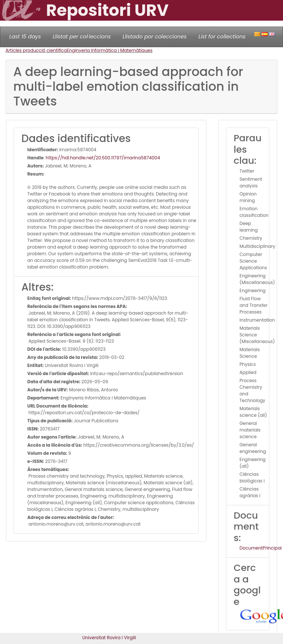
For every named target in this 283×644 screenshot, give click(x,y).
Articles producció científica (36, 50)
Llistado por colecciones (155, 37)
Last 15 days (25, 37)
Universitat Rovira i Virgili (109, 638)
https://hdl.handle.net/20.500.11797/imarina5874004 (103, 158)
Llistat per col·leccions (82, 37)
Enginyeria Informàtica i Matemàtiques (109, 50)
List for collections (222, 37)
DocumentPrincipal (261, 548)
